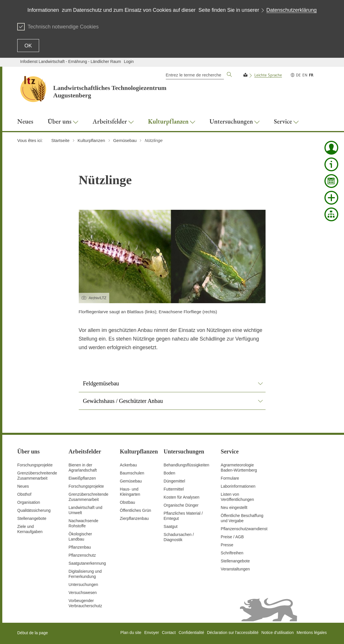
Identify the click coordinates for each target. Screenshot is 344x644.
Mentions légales (312, 633)
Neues (23, 486)
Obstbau (127, 502)
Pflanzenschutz (82, 555)
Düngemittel (174, 481)
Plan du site (131, 633)
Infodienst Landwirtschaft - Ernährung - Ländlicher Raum (71, 61)
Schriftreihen (232, 553)
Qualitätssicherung (34, 510)
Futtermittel (174, 489)
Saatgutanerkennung (87, 563)
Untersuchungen (83, 585)
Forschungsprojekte (35, 465)
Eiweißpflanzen (82, 478)
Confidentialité (191, 633)
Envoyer (152, 633)
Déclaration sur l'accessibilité (233, 633)
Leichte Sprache (268, 75)
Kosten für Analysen (181, 497)
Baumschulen (132, 473)
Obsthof (24, 494)
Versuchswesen (83, 593)
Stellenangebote (32, 518)
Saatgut (170, 526)
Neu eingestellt (234, 507)
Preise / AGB (232, 537)
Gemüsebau (131, 481)
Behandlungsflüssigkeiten (186, 465)
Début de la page (33, 633)
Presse (227, 545)
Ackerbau (128, 465)
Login (129, 61)
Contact (169, 633)
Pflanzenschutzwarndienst (244, 529)
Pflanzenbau (80, 547)
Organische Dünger (181, 505)
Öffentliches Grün (136, 510)
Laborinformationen (238, 486)
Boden (169, 473)
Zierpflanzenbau (134, 518)
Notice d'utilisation (278, 633)
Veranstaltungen (235, 569)
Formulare (230, 478)
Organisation (29, 502)
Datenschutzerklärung (292, 10)
